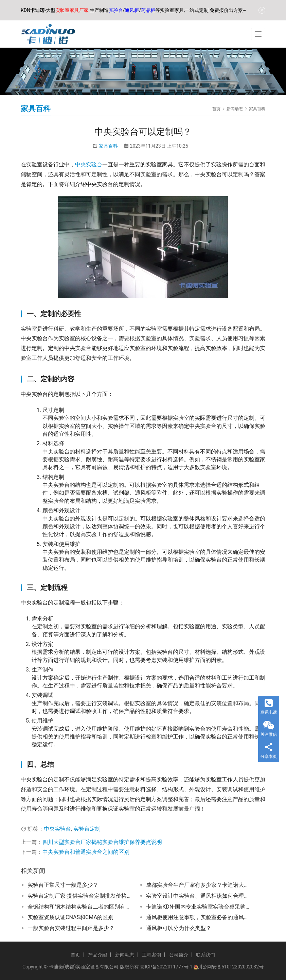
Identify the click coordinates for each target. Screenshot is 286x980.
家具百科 (108, 146)
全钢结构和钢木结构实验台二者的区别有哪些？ (80, 907)
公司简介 (179, 955)
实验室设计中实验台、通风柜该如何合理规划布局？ (198, 896)
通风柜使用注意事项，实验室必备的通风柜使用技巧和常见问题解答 (198, 917)
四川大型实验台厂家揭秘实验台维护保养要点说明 (102, 842)
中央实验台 (89, 164)
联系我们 (205, 955)
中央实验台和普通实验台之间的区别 (86, 852)
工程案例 (151, 955)
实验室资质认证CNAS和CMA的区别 (70, 917)
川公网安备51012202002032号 (231, 967)
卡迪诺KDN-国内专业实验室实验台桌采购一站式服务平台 (198, 907)
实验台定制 (87, 829)
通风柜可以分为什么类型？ (179, 928)
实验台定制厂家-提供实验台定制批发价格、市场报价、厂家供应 (80, 896)
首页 (216, 109)
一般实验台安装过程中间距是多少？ (71, 928)
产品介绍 (97, 955)
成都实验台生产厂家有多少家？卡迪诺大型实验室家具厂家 (198, 885)
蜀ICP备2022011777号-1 (166, 967)
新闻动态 (125, 955)
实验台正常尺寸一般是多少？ (63, 885)
